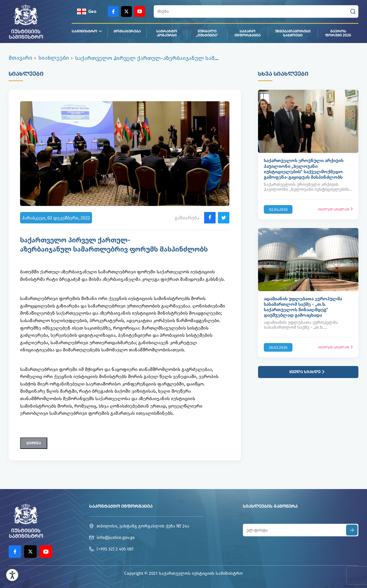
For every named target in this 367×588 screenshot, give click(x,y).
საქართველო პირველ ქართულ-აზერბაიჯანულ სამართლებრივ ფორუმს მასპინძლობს (194, 58)
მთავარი (21, 58)
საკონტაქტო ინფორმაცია (121, 506)
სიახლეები (54, 58)
